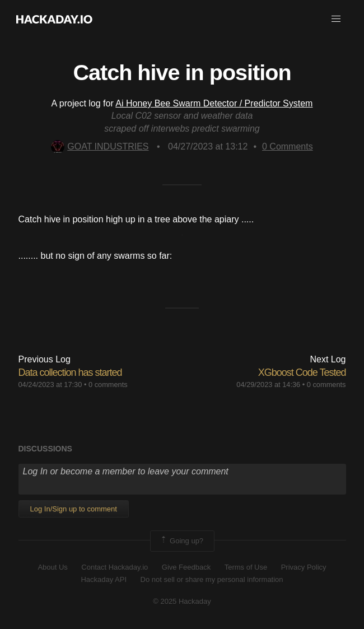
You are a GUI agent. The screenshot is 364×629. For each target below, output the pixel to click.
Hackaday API (104, 579)
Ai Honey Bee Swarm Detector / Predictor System (214, 103)
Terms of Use (246, 567)
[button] (336, 19)
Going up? (181, 541)
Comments (288, 146)
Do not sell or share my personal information (212, 579)
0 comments (108, 385)
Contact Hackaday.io (115, 567)
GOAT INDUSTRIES (100, 146)
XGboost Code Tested (302, 372)
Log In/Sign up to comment (74, 509)
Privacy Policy (304, 567)
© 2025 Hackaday (182, 601)
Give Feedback (186, 567)
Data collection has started (70, 372)
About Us (52, 567)
